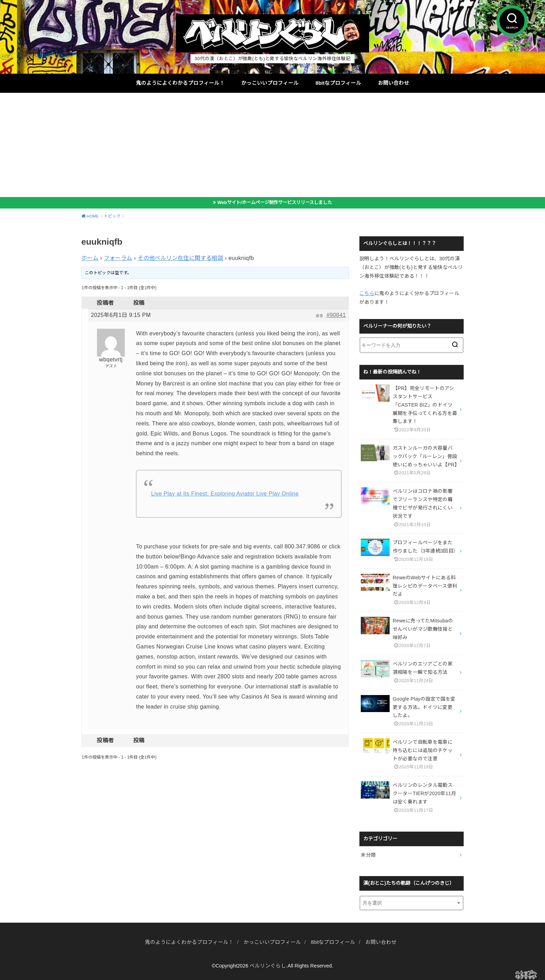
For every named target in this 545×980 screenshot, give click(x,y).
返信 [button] (319, 316)
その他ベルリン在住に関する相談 (180, 258)
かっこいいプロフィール (270, 83)
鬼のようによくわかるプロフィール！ (180, 83)
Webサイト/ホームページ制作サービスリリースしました (274, 202)
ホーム (90, 258)
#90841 (336, 315)
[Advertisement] (272, 145)
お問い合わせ (393, 83)
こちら (367, 293)
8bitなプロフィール (338, 83)
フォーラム (118, 258)
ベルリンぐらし (268, 966)
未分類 (368, 855)
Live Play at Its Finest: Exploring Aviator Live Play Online (225, 494)
